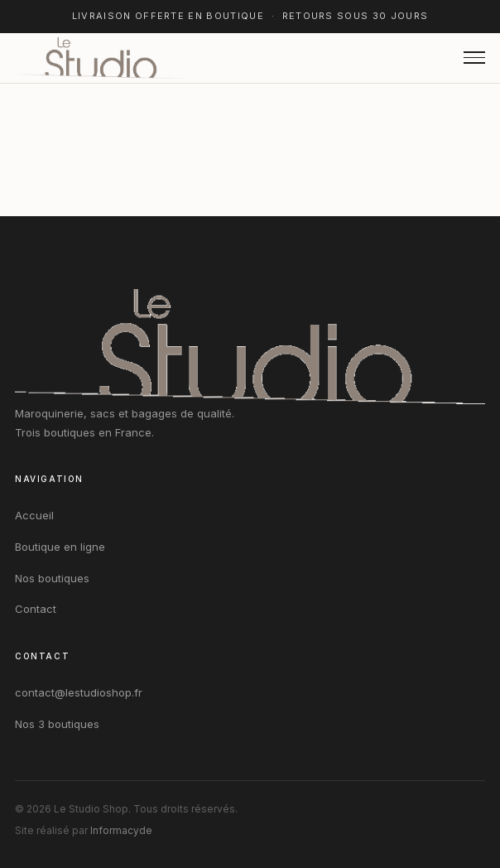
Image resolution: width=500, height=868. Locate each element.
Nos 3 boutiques (57, 724)
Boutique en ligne (60, 547)
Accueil (34, 515)
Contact (36, 609)
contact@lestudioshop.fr (79, 692)
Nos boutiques (52, 578)
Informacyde (121, 830)
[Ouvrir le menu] (474, 58)
